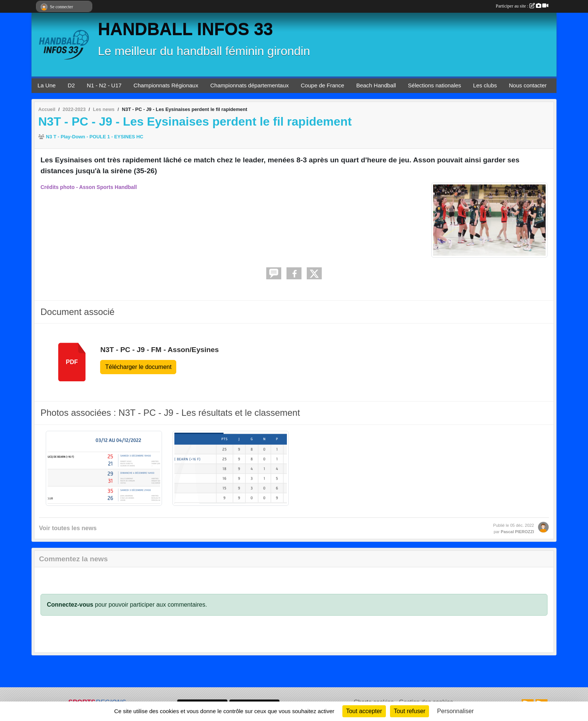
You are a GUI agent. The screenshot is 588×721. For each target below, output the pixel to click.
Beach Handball (376, 85)
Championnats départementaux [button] (250, 85)
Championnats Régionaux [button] (166, 85)
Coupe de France (322, 85)
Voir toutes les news (68, 528)
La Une (46, 85)
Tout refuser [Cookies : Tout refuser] (409, 711)
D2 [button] (71, 85)
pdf (72, 362)
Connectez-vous (70, 605)
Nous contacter (528, 85)
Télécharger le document (138, 367)
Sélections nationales (435, 85)
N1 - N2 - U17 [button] (104, 85)
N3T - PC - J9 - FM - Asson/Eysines (159, 350)
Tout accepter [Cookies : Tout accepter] (364, 711)
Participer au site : (522, 6)
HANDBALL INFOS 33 (185, 29)
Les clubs (485, 85)
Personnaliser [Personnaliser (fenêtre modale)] (456, 711)
